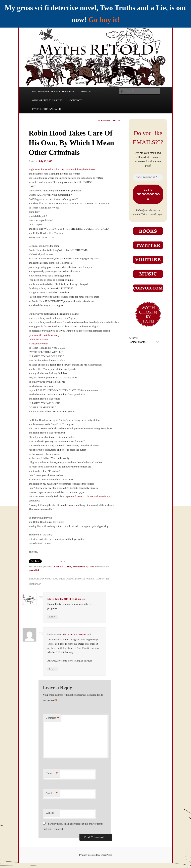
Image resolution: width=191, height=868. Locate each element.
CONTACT (75, 100)
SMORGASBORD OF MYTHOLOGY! (53, 91)
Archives (133, 338)
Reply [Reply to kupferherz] (53, 669)
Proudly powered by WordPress (96, 855)
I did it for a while (38, 339)
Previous (104, 120)
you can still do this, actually (44, 335)
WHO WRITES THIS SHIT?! (47, 100)
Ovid (91, 567)
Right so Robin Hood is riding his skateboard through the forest (62, 169)
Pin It (63, 561)
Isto (49, 599)
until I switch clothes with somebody (90, 496)
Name (52, 773)
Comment (52, 718)
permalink (34, 570)
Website (50, 813)
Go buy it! (104, 20)
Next (116, 120)
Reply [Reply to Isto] (53, 617)
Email (52, 793)
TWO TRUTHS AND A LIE (47, 109)
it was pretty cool (38, 344)
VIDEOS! (85, 91)
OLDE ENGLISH (62, 567)
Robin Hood (79, 567)
